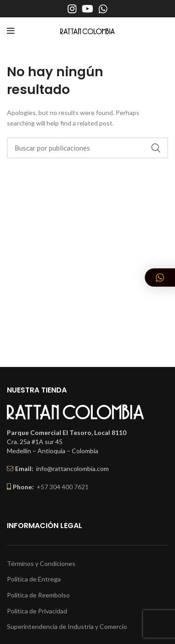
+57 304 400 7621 (63, 487)
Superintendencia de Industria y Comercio (67, 626)
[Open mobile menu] (11, 31)
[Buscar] (87, 148)
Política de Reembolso (38, 595)
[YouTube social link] (87, 9)
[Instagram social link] (72, 9)
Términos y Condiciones (41, 563)
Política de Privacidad (37, 611)
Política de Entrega (34, 579)
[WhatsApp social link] (103, 9)
